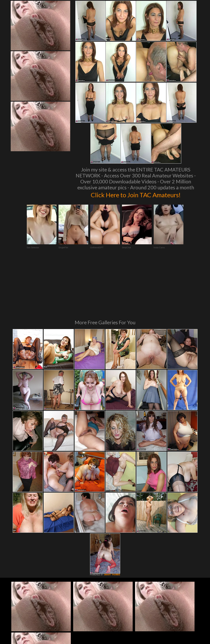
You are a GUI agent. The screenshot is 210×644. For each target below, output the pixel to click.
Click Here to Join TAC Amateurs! (136, 194)
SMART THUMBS (112, 520)
